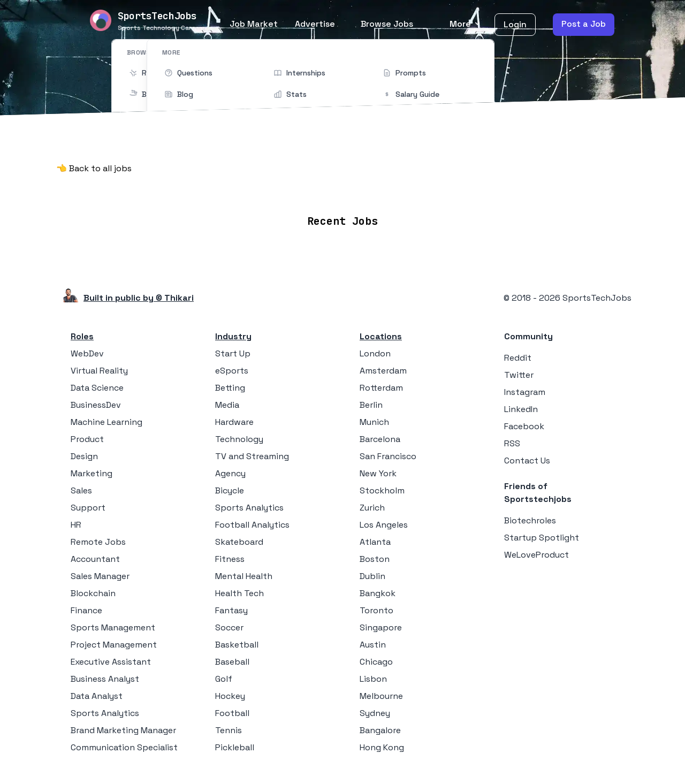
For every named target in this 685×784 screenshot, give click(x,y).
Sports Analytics (105, 710)
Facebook (524, 423)
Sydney (375, 710)
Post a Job (584, 24)
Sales (81, 487)
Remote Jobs (233, 189)
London (375, 350)
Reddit (518, 355)
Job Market (254, 24)
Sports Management (113, 624)
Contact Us (527, 457)
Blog (467, 189)
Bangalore (380, 727)
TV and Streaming (252, 453)
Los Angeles (384, 522)
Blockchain (93, 590)
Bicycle (230, 487)
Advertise (315, 24)
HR (76, 522)
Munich (374, 419)
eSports (232, 367)
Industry (233, 333)
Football (232, 710)
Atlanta (375, 539)
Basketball (237, 641)
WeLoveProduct (536, 551)
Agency (230, 470)
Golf (224, 676)
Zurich (372, 504)
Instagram (525, 389)
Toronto (376, 607)
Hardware (234, 419)
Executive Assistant (111, 659)
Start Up (233, 350)
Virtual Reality (99, 367)
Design (84, 453)
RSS (512, 440)
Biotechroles (530, 517)
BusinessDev (96, 402)
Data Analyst (97, 693)
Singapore (381, 624)
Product (87, 436)
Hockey (230, 693)
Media (227, 402)
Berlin (371, 402)
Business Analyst (105, 676)
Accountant (95, 556)
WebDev (87, 350)
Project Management (114, 641)
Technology (239, 436)
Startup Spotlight (542, 534)
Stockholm (382, 487)
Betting (230, 385)
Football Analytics (252, 522)
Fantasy (231, 607)
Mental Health (244, 573)
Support (88, 504)
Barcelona (380, 436)
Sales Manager (100, 573)
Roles (82, 333)
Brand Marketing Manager (123, 727)
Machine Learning (106, 419)
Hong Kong (382, 744)
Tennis (229, 727)
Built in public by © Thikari (139, 295)
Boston (375, 556)
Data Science (97, 385)
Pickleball (235, 744)
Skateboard (239, 539)
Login (515, 24)
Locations (299, 189)
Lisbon (373, 676)
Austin (373, 641)
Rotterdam (381, 385)
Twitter (519, 372)
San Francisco (388, 453)
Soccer (229, 624)
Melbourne (381, 693)
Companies (358, 189)
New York (378, 470)
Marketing (92, 470)
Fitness (230, 556)
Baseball (232, 659)
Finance (86, 607)
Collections (420, 189)
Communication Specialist (124, 744)
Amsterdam (383, 367)
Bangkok (378, 590)
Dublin (372, 573)
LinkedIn (521, 406)
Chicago (376, 659)
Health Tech (239, 590)
